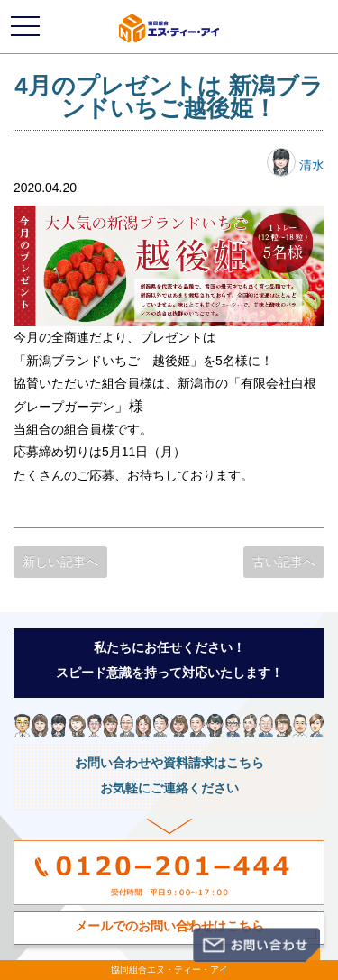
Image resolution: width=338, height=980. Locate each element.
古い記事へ (284, 562)
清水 (296, 165)
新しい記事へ (60, 562)
